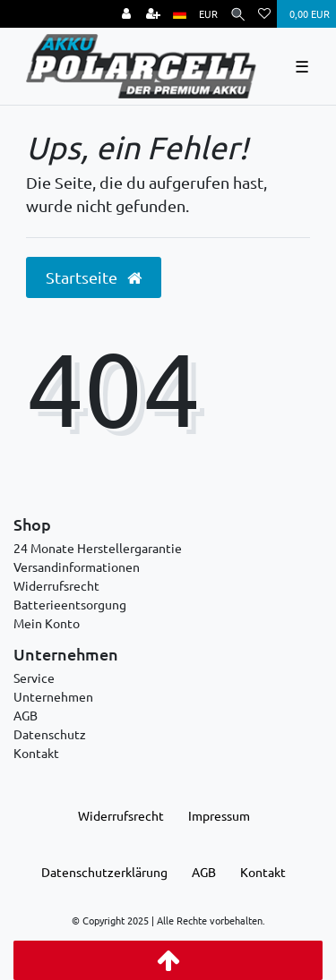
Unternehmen (53, 696)
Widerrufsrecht (56, 585)
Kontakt (36, 753)
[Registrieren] (153, 14)
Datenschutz (50, 734)
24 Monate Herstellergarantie (98, 548)
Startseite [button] (94, 277)
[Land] (180, 14)
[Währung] (208, 14)
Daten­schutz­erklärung (104, 872)
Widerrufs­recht (121, 815)
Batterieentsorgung (70, 604)
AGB (26, 715)
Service (34, 677)
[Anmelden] (126, 14)
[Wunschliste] (264, 14)
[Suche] (238, 14)
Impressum (219, 815)
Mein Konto (47, 623)
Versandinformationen (77, 567)
